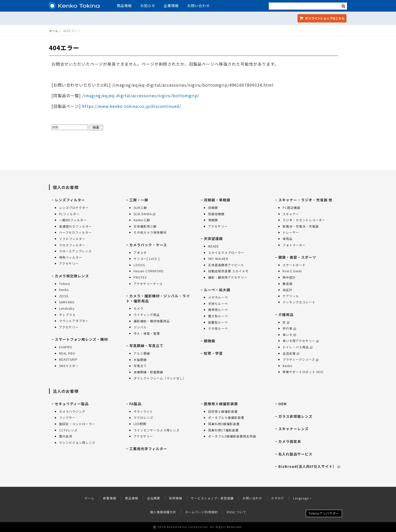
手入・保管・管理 (147, 333)
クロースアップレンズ (75, 251)
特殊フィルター (71, 257)
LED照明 (140, 424)
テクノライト (143, 411)
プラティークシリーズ (301, 359)
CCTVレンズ (68, 430)
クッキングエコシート (299, 302)
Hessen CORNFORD (149, 271)
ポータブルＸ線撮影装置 (226, 417)
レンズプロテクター (74, 208)
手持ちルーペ (218, 304)
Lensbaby (67, 308)
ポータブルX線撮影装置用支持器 (232, 436)
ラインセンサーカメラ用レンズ (157, 430)
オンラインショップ (322, 18)
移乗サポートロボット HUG (303, 372)
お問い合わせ (199, 6)
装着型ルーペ (218, 322)
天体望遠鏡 (213, 238)
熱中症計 (289, 277)
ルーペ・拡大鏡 (217, 290)
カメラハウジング (72, 411)
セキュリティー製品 (72, 404)
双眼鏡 (213, 208)
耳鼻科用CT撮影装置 (223, 430)
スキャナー (291, 214)
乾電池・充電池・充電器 (301, 226)
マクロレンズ (143, 417)
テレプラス (67, 315)
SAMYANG (67, 302)
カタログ (278, 498)
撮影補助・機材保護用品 (152, 321)
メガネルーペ (218, 297)
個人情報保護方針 (163, 512)
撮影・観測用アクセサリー (228, 277)
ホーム (54, 31)
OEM (282, 404)
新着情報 (110, 498)
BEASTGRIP (68, 359)
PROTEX (140, 277)
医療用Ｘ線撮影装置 (221, 404)
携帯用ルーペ (218, 310)
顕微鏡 (209, 341)
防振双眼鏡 (216, 214)
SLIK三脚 (140, 208)
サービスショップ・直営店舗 (212, 498)
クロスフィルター (72, 245)
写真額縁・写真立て (146, 346)
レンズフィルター (70, 200)
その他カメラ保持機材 (150, 232)
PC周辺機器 (291, 208)
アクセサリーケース (148, 284)
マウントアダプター (74, 321)
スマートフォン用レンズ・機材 (81, 339)
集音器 (288, 284)
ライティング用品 (147, 315)
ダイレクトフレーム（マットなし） (160, 378)
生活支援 (291, 353)
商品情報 (124, 6)
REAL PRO (67, 353)
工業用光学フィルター (148, 449)
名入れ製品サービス (295, 454)
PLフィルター (69, 214)
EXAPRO (66, 347)
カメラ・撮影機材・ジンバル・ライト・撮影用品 (158, 298)
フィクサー (67, 417)
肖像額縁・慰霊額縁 (148, 372)
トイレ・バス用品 (298, 347)
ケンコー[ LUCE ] (147, 259)
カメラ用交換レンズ (72, 276)
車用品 (288, 239)
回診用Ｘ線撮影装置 (223, 411)
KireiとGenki (292, 271)
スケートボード (294, 265)
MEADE (214, 246)
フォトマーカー (294, 245)
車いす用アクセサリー (301, 341)
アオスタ (140, 252)
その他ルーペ (218, 328)
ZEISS (64, 296)
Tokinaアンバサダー (324, 513)
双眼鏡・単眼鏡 (217, 200)
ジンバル (140, 327)
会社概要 (154, 498)
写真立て (140, 366)
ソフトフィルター (72, 239)
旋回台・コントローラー (77, 424)
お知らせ (148, 6)
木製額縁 (140, 360)
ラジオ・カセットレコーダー (304, 220)
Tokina (65, 284)
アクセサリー (69, 263)
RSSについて (237, 512)
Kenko (64, 290)
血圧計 (288, 290)
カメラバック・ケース (148, 245)
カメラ (139, 308)
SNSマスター (69, 366)
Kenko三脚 (142, 220)
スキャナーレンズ (293, 429)
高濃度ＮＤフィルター (76, 226)
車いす (289, 335)
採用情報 (176, 498)
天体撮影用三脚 (145, 226)
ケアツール (291, 296)
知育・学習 (213, 353)
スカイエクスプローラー (226, 252)
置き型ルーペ (218, 316)
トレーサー (291, 232)
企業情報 (171, 6)
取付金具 (66, 436)
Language (302, 498)
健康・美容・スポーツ (297, 257)
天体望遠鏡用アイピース (226, 265)
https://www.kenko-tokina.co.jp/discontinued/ (132, 106)
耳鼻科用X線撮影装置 (224, 424)
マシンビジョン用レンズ (77, 442)
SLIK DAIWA (144, 214)
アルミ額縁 (142, 353)
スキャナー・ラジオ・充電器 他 (305, 200)
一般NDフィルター (73, 220)
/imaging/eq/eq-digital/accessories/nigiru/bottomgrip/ (140, 95)
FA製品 (135, 404)
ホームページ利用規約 (202, 512)
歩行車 (289, 328)
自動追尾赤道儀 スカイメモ (228, 271)
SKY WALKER (218, 259)
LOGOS (139, 265)
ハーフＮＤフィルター (75, 232)
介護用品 (286, 315)
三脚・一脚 (139, 200)
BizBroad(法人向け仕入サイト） (309, 466)
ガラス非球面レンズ (295, 416)
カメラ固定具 (290, 441)
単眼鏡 (213, 220)
